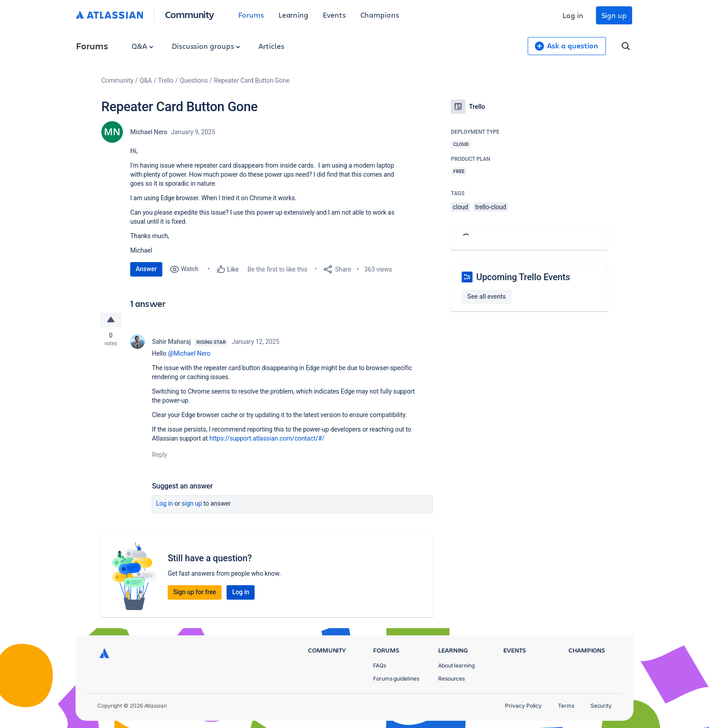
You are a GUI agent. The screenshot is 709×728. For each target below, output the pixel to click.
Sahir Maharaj (171, 342)
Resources (451, 679)
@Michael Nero (189, 353)
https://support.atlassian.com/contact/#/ (267, 438)
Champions (380, 15)
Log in (573, 15)
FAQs (380, 665)
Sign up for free (195, 592)
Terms (566, 706)
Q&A (142, 46)
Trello (166, 80)
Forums (251, 15)
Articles (271, 46)
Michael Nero (149, 132)
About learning (456, 665)
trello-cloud (491, 207)
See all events (486, 296)
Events (334, 15)
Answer (146, 269)
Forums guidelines (396, 679)
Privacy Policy (523, 706)
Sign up (614, 15)
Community (190, 14)
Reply (160, 455)
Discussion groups (206, 46)
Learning (293, 15)
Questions (194, 80)
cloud (460, 207)
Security (601, 706)
